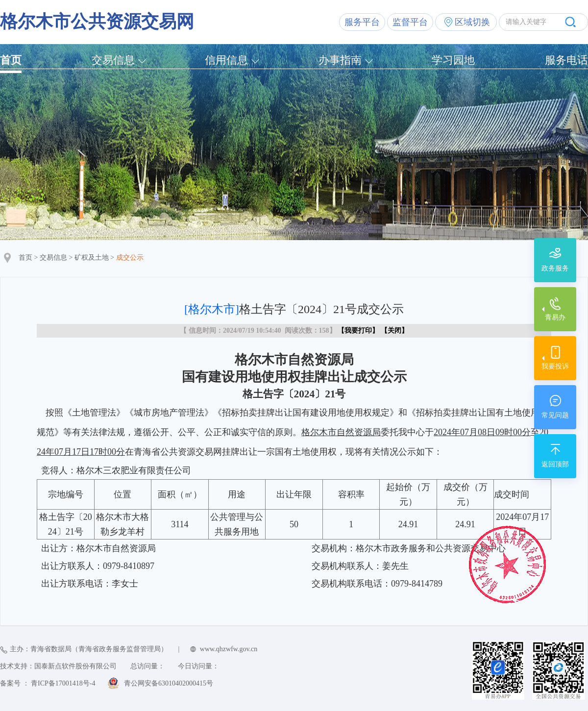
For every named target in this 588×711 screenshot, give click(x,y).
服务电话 (566, 60)
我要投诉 (555, 366)
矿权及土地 (92, 257)
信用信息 (226, 60)
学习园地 (453, 60)
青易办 (555, 317)
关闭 (394, 331)
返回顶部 (555, 464)
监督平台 (410, 22)
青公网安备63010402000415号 (169, 683)
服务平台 (362, 22)
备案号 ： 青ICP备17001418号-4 (48, 683)
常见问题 (555, 415)
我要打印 (358, 331)
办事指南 (340, 60)
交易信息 (113, 60)
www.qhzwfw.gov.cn (229, 649)
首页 (11, 60)
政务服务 (555, 268)
